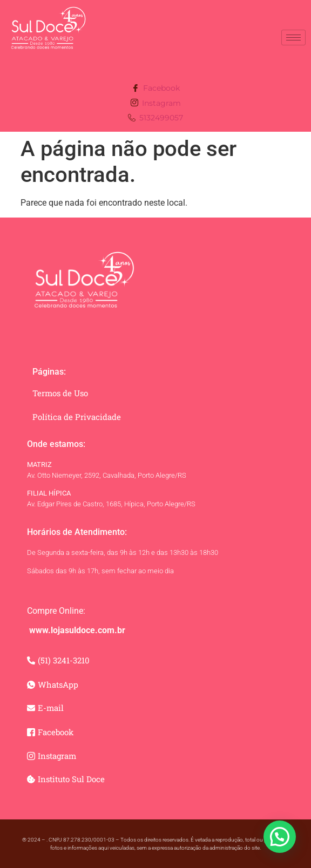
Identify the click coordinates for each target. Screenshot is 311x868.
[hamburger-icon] (293, 38)
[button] (280, 837)
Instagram (156, 103)
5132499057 (155, 118)
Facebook (156, 89)
